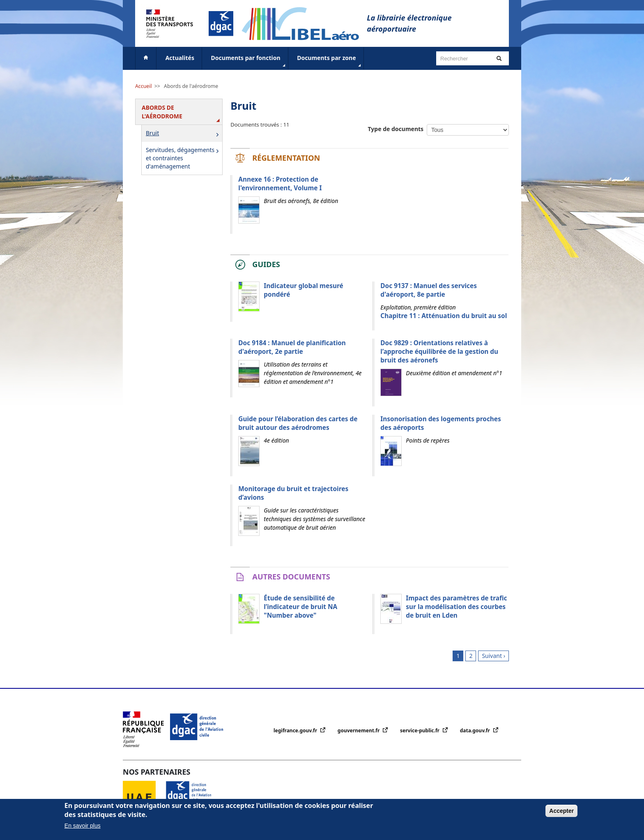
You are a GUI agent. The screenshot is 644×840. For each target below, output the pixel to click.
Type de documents (396, 129)
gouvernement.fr (359, 730)
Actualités (180, 58)
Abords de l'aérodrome (191, 86)
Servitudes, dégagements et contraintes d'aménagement (184, 158)
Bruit (184, 134)
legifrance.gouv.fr (296, 730)
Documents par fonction (249, 61)
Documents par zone (330, 61)
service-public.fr (420, 730)
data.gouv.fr (476, 730)
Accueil (144, 86)
